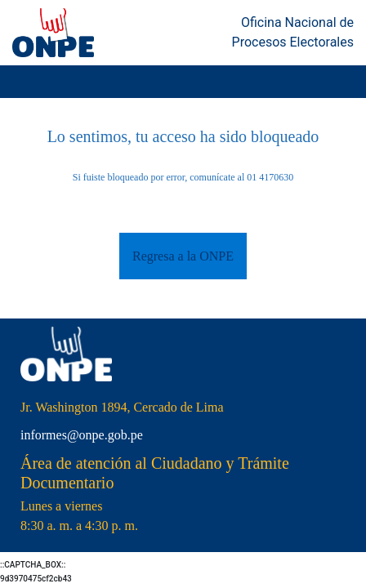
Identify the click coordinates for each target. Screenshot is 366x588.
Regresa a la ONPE (183, 256)
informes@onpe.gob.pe (82, 435)
